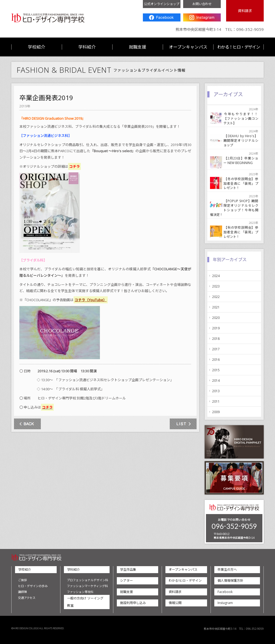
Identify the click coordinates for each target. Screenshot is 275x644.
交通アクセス (27, 598)
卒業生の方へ (227, 570)
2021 (216, 307)
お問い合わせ (202, 4)
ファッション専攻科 (80, 592)
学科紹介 (87, 47)
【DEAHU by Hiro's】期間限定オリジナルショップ (241, 141)
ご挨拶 (22, 580)
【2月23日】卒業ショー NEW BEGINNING (241, 161)
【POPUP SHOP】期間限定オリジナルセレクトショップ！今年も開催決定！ (234, 208)
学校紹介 (37, 47)
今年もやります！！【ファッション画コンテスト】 (241, 119)
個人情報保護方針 (230, 581)
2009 (216, 412)
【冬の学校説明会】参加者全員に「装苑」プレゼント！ (241, 183)
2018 (216, 339)
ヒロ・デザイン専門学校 (48, 18)
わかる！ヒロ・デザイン (238, 47)
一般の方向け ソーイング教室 (85, 602)
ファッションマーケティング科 (87, 586)
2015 (216, 370)
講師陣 (22, 592)
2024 (216, 276)
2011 (216, 401)
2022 (216, 297)
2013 (216, 391)
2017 (216, 349)
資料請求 (245, 11)
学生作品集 (128, 570)
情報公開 (175, 603)
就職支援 (137, 47)
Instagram (202, 17)
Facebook (162, 17)
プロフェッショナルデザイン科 (88, 580)
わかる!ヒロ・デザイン (185, 581)
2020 (216, 318)
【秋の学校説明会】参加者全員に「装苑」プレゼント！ (241, 232)
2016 (216, 360)
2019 (216, 328)
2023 (216, 286)
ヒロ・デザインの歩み (33, 586)
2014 (216, 381)
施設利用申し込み (133, 603)
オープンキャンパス (188, 47)
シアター (126, 581)
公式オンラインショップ (162, 4)
